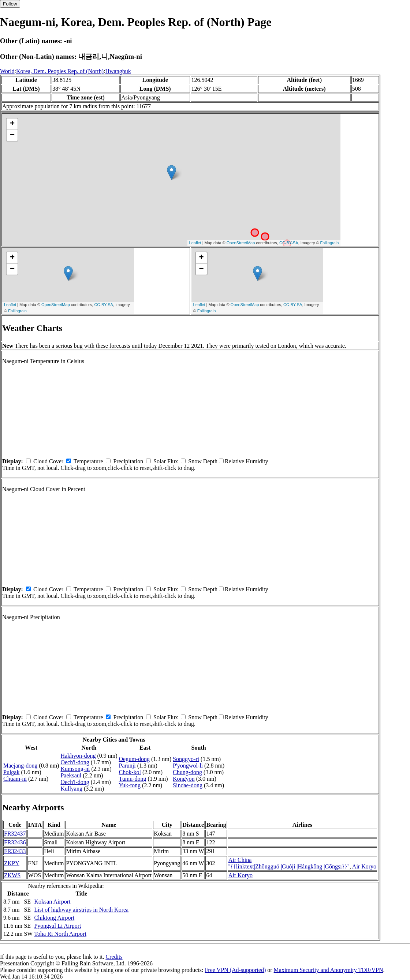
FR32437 (15, 834)
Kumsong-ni (75, 769)
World (7, 71)
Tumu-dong (133, 779)
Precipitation (128, 461)
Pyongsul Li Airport (57, 926)
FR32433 (15, 851)
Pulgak (11, 772)
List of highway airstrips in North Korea (81, 910)
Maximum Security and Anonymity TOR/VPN (329, 970)
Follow (10, 4)
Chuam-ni (15, 779)
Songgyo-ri (186, 759)
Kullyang (71, 789)
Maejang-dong (20, 766)
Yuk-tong (130, 785)
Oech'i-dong (75, 762)
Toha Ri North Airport (60, 934)
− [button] (12, 135)
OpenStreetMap (241, 243)
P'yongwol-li (188, 766)
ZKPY (12, 863)
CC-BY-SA (289, 243)
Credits (114, 957)
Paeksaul (71, 775)
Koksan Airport (52, 902)
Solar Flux (166, 461)
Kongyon (184, 779)
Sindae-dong (188, 785)
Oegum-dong (134, 759)
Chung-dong (187, 772)
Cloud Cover (48, 461)
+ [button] (12, 124)
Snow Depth (203, 461)
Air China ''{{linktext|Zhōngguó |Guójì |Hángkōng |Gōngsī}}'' (289, 863)
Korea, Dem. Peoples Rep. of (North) (60, 71)
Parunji (127, 766)
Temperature (88, 461)
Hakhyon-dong (78, 756)
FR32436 (15, 842)
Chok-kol (130, 772)
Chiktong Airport (54, 918)
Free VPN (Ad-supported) (235, 970)
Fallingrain (330, 243)
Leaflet (195, 243)
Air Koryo (364, 866)
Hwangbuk (118, 71)
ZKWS (12, 875)
